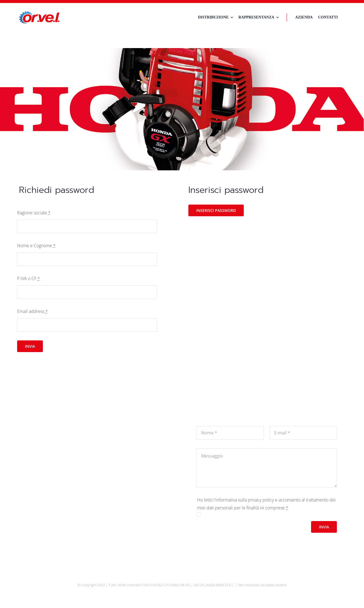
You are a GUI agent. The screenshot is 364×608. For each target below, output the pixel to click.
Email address (32, 311)
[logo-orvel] (39, 13)
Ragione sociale (34, 213)
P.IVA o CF (29, 278)
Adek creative (276, 585)
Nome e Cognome (36, 246)
